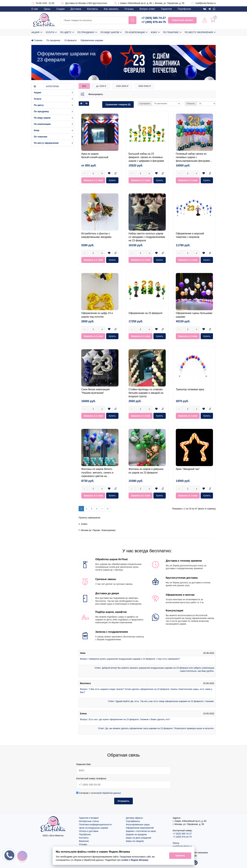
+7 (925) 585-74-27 (154, 18)
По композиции (135, 32)
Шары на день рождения (139, 838)
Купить (112, 180)
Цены (47, 9)
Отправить (123, 801)
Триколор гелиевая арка (190, 389)
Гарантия (166, 9)
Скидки (60, 9)
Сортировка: (145, 104)
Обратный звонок (182, 20)
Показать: (191, 104)
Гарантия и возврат (89, 818)
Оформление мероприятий (140, 828)
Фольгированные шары (138, 824)
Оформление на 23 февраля (145, 313)
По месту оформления (199, 32)
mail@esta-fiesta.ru (205, 3)
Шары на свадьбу (135, 841)
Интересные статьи (89, 821)
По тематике (171, 32)
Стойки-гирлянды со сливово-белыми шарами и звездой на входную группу (146, 393)
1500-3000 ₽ (122, 86)
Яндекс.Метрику (140, 860)
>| (107, 509)
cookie (125, 860)
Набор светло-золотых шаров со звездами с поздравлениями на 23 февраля (147, 237)
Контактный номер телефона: (91, 778)
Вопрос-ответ (147, 9)
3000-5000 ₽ (145, 86)
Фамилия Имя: (84, 764)
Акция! (35, 32)
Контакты (93, 9)
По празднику (86, 32)
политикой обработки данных (106, 793)
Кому (154, 32)
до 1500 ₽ (101, 86)
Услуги (50, 32)
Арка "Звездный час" (188, 469)
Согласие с (99, 793)
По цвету (66, 32)
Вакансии (84, 841)
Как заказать (111, 9)
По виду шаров (110, 32)
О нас (35, 9)
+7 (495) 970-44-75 (154, 22)
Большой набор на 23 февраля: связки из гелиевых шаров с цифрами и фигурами (146, 157)
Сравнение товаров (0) (118, 105)
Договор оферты (134, 818)
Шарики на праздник (136, 834)
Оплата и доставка (89, 831)
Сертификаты (133, 821)
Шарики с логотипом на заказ (141, 831)
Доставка (76, 9)
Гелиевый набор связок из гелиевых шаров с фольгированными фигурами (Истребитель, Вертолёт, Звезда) (193, 161)
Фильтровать (96, 94)
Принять (180, 856)
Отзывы (129, 9)
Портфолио (184, 9)
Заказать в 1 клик (93, 180)
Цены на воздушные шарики (94, 828)
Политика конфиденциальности (95, 824)
